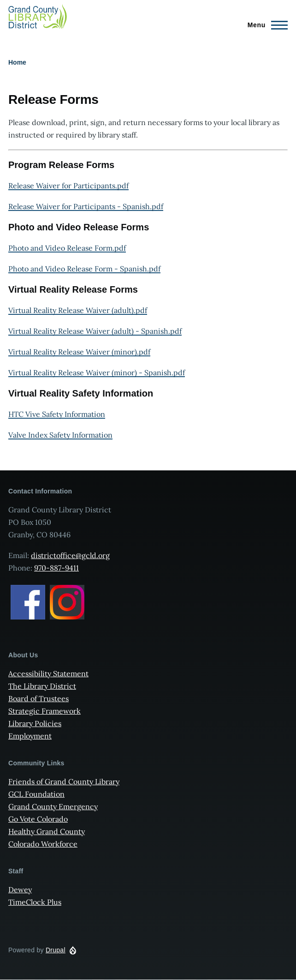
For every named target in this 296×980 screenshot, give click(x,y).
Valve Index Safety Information (60, 435)
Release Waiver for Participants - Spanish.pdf (86, 206)
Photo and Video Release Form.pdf (67, 248)
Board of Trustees (38, 698)
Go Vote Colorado (38, 819)
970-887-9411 (56, 568)
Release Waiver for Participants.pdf (68, 186)
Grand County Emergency (53, 806)
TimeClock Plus (35, 902)
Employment (30, 736)
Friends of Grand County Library (64, 782)
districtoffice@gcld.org (70, 555)
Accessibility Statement (48, 673)
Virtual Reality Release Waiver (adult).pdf (78, 310)
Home (17, 62)
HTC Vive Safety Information (57, 414)
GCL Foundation (36, 794)
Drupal (56, 950)
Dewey (20, 890)
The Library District (42, 686)
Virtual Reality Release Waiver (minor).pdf (79, 352)
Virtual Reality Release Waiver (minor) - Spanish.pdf (97, 373)
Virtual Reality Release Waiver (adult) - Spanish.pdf (95, 331)
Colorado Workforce (43, 844)
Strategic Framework (44, 711)
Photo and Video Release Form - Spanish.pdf (84, 269)
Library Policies (35, 723)
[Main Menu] (265, 25)
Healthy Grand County (47, 831)
